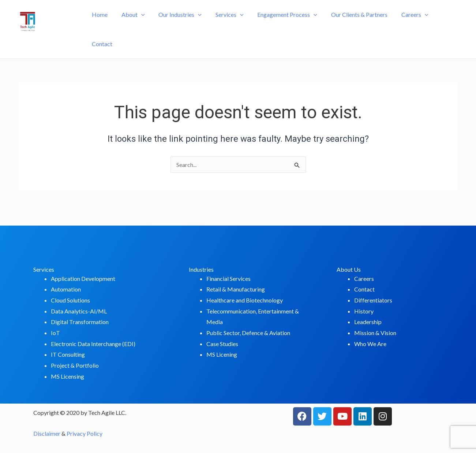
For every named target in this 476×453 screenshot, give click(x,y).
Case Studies (222, 344)
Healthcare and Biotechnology (245, 300)
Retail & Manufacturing (236, 289)
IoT (55, 333)
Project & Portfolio (75, 365)
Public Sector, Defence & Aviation (248, 333)
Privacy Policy (85, 433)
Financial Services (228, 279)
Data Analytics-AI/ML (79, 311)
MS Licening (222, 354)
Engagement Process (283, 25)
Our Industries (180, 25)
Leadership (368, 322)
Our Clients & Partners (353, 24)
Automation (66, 289)
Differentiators (373, 300)
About (135, 25)
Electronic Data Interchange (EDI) (93, 344)
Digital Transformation (80, 322)
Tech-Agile (48, 36)
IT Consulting (68, 354)
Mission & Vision (375, 333)
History (364, 311)
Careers (406, 25)
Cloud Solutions (70, 300)
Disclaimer (47, 433)
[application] (143, 25)
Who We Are (370, 344)
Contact (442, 24)
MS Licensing (68, 376)
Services (227, 25)
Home (104, 24)
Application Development (83, 279)
